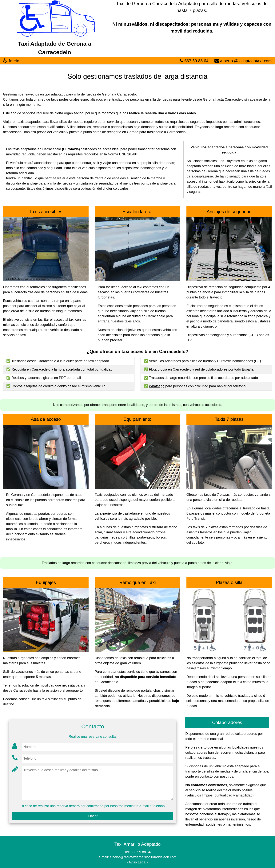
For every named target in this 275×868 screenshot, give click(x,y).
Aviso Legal (137, 862)
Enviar (93, 816)
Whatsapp (157, 386)
